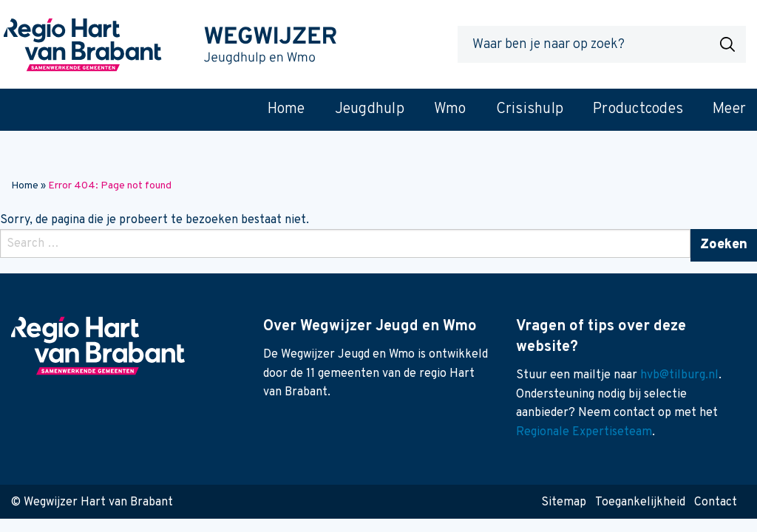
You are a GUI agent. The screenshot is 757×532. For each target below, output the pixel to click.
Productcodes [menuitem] (638, 109)
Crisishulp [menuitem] (530, 109)
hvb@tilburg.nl (679, 375)
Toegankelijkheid (640, 502)
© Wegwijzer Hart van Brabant (92, 502)
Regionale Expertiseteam (584, 432)
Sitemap (564, 502)
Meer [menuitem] (729, 109)
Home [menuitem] (286, 109)
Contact (716, 502)
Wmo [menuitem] (450, 109)
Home (25, 186)
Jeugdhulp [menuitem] (370, 109)
